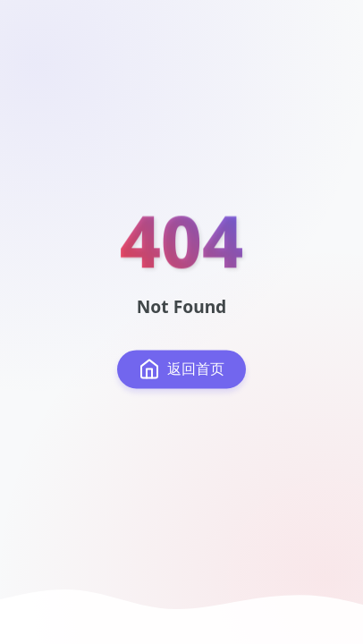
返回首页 (181, 369)
